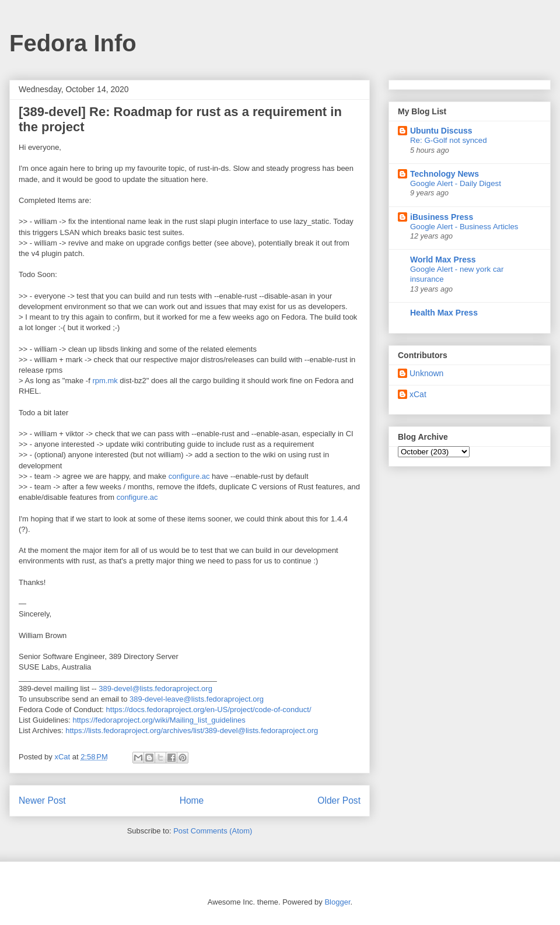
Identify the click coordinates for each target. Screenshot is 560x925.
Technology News (444, 174)
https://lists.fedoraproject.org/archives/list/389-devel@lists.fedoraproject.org (192, 730)
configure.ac (189, 476)
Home (192, 800)
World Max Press (443, 260)
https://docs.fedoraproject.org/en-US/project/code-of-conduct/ (209, 709)
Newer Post (42, 800)
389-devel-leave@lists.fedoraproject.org (197, 699)
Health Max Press (444, 313)
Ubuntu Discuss (441, 131)
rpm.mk (105, 381)
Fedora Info (73, 43)
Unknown (426, 373)
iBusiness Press (442, 217)
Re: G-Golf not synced (449, 140)
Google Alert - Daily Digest (456, 183)
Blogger (337, 902)
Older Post (339, 800)
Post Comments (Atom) (213, 831)
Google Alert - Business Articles (464, 227)
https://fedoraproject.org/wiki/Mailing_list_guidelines (159, 720)
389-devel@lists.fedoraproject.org (155, 689)
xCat (418, 394)
